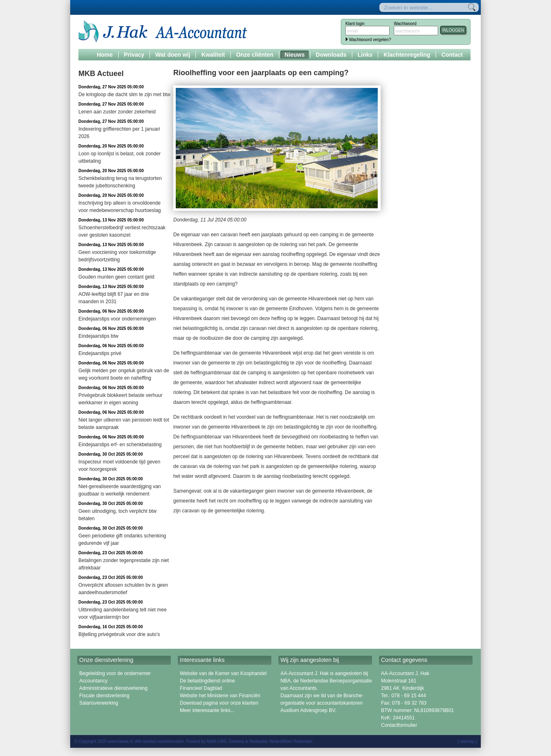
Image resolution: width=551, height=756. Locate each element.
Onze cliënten (255, 55)
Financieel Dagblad (201, 688)
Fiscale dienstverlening (104, 696)
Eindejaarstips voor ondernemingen (117, 319)
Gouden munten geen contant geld (116, 277)
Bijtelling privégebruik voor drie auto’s (119, 634)
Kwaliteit (213, 55)
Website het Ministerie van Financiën (220, 696)
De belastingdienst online (207, 681)
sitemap (467, 741)
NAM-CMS (217, 741)
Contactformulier (399, 725)
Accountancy (93, 681)
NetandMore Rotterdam (291, 741)
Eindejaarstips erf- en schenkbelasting (120, 445)
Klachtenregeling (407, 55)
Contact (452, 55)
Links (365, 55)
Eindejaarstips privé (100, 353)
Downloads (331, 55)
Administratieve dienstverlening (113, 688)
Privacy (134, 55)
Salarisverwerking (99, 703)
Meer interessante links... (207, 710)
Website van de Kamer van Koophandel (223, 673)
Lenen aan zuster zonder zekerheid (117, 112)
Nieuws (295, 55)
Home (105, 55)
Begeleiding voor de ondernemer (115, 673)
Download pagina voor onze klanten (219, 703)
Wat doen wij (173, 55)
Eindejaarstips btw (98, 336)
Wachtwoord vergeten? (370, 40)
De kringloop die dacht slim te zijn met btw (124, 94)
